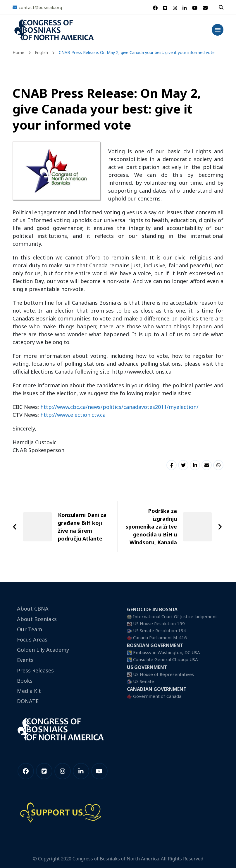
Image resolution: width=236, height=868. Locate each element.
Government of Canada (157, 696)
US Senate (144, 681)
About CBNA (33, 609)
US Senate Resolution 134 (160, 630)
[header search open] (221, 7)
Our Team (30, 629)
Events (25, 660)
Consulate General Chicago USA (166, 659)
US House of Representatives (163, 674)
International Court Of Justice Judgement (175, 616)
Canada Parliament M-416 (160, 637)
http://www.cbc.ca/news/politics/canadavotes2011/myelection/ (119, 407)
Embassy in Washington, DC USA (167, 652)
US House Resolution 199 (159, 623)
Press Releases (35, 670)
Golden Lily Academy (43, 650)
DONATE (28, 701)
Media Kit (29, 691)
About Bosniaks (37, 619)
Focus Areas (32, 639)
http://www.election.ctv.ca (73, 415)
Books (25, 681)
